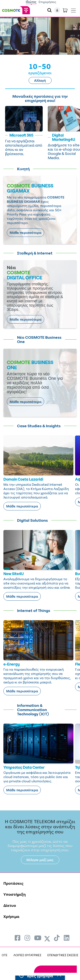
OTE (5, 955)
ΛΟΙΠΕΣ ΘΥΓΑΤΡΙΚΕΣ (27, 955)
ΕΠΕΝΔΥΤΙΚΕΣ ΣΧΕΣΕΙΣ (63, 955)
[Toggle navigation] (73, 10)
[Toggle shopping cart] (65, 10)
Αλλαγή (40, 80)
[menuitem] (17, 938)
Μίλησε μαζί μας (40, 860)
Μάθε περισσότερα (25, 233)
